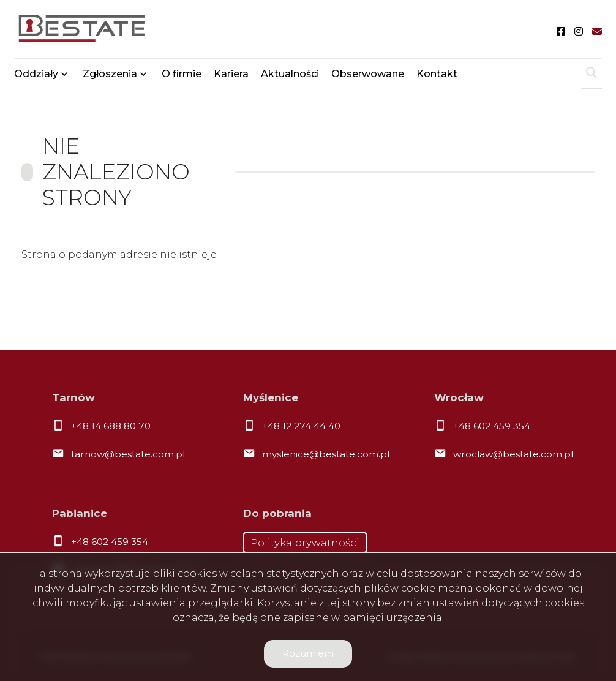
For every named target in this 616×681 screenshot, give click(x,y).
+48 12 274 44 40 (301, 426)
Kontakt (437, 75)
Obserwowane (368, 75)
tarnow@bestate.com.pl (128, 454)
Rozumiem (308, 653)
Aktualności (290, 75)
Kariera (231, 75)
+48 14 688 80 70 (111, 426)
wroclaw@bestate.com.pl (513, 454)
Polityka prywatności (305, 543)
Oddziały (36, 75)
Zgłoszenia (110, 75)
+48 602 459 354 (492, 426)
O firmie (182, 75)
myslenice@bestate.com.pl (326, 454)
